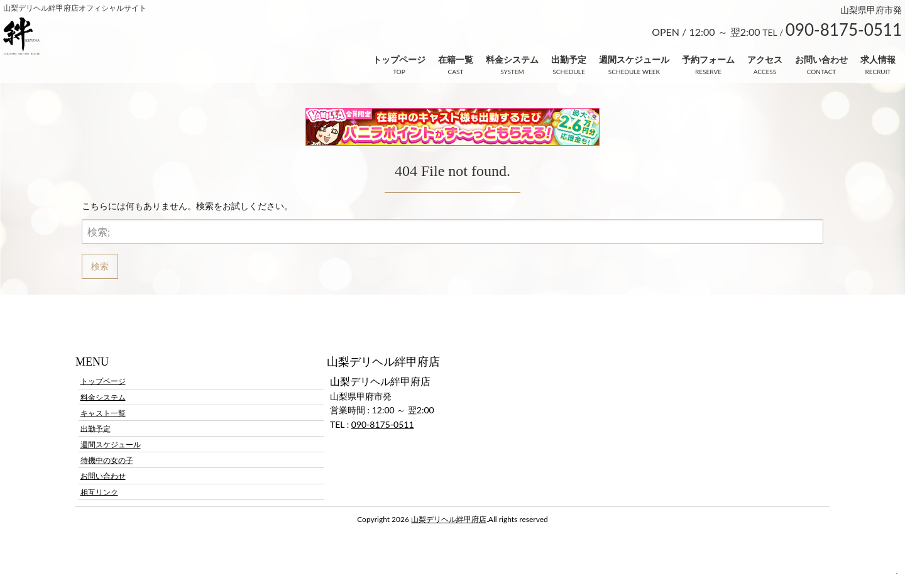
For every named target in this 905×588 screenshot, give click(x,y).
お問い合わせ (821, 59)
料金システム (512, 59)
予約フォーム (708, 59)
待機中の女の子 (107, 460)
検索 (100, 266)
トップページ (399, 59)
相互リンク (99, 492)
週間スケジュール (634, 59)
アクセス (765, 59)
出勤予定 (569, 59)
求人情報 (878, 59)
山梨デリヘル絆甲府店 (449, 519)
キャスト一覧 (103, 412)
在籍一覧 (456, 59)
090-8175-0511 (383, 424)
